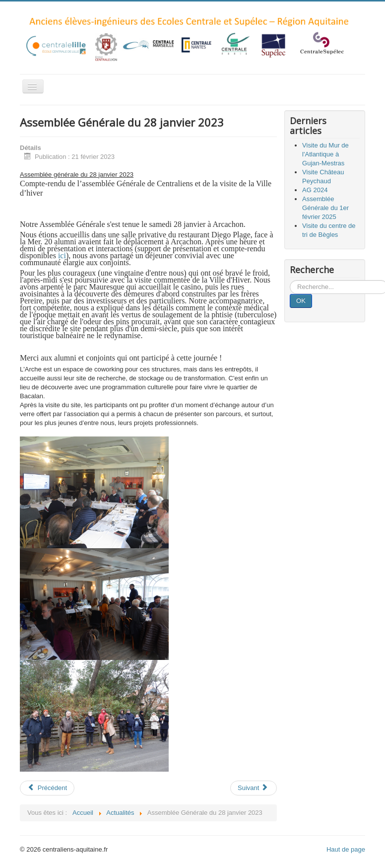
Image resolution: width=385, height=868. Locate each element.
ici (62, 255)
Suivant (253, 788)
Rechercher (290, 280)
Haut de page (346, 849)
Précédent (47, 788)
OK (301, 301)
